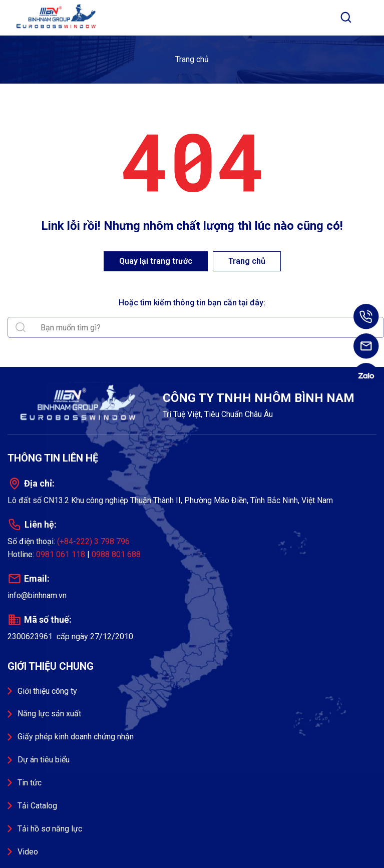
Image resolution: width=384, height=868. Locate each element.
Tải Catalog (37, 806)
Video (28, 852)
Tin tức (30, 783)
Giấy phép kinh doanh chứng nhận (76, 737)
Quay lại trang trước (156, 261)
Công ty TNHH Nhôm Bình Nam (58, 18)
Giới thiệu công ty (47, 691)
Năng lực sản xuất (49, 714)
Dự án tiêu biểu (44, 760)
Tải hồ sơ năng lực (50, 829)
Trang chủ (192, 59)
